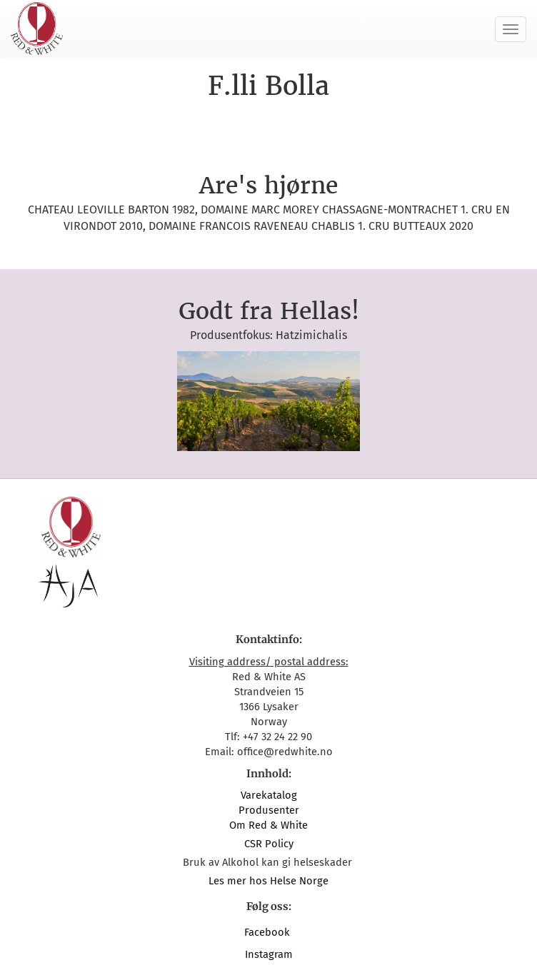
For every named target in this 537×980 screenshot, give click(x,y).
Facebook (268, 932)
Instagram (269, 954)
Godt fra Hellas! (269, 311)
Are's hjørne (268, 186)
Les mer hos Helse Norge (268, 881)
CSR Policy (269, 844)
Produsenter (269, 810)
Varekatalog (269, 795)
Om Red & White (268, 825)
